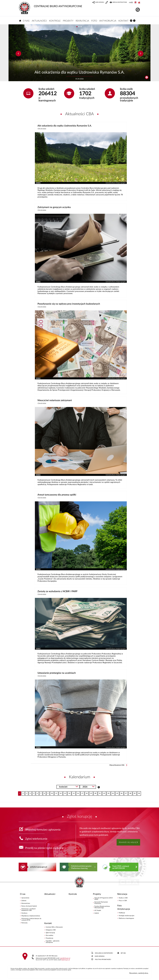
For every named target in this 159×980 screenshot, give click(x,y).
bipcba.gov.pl (66, 960)
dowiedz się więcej (128, 842)
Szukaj (99, 787)
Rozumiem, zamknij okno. (139, 973)
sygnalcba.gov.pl (65, 958)
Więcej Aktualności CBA (117, 765)
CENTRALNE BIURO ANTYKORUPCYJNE (50, 5)
